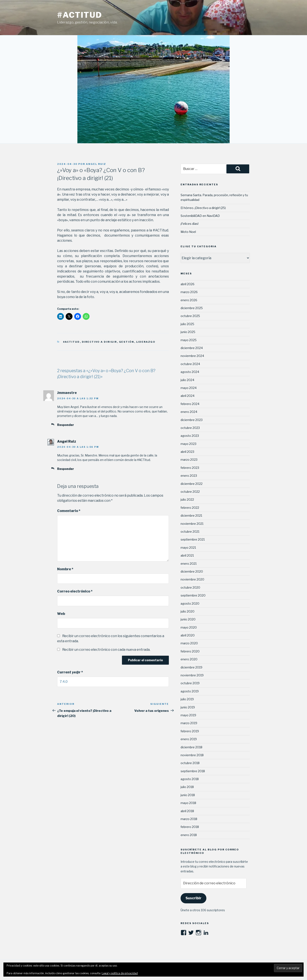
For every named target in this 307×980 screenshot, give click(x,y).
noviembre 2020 (192, 579)
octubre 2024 (190, 364)
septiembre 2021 (193, 539)
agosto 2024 (190, 372)
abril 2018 (187, 811)
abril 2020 (188, 635)
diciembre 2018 (191, 747)
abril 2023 (187, 452)
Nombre (65, 569)
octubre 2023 (190, 428)
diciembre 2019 (191, 667)
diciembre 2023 (192, 420)
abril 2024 (188, 396)
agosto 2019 (190, 691)
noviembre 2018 (192, 755)
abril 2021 (187, 555)
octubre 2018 (190, 763)
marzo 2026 (189, 292)
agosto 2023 (190, 436)
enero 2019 (189, 739)
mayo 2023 (188, 444)
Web (61, 614)
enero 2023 (189, 476)
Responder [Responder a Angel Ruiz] (66, 469)
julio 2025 (187, 324)
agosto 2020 (190, 603)
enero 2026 (189, 300)
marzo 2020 (189, 643)
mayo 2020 (189, 627)
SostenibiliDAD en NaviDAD (200, 216)
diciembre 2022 (192, 484)
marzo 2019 (189, 723)
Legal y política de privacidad (120, 973)
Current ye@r (70, 672)
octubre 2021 (190, 532)
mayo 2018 (188, 803)
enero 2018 (189, 835)
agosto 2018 (190, 779)
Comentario (69, 511)
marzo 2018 (189, 819)
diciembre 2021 (191, 516)
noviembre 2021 (192, 524)
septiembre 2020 (193, 595)
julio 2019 (187, 699)
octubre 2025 (190, 316)
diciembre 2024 (192, 348)
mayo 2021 (188, 548)
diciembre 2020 (192, 571)
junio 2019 (188, 707)
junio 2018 (188, 795)
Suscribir (193, 898)
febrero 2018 (190, 827)
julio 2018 (187, 787)
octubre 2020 (190, 587)
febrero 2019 (190, 731)
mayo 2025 (189, 340)
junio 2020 (188, 619)
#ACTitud (80, 15)
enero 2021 (189, 564)
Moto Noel (188, 232)
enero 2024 (189, 412)
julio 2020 (188, 611)
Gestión (127, 342)
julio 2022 (187, 500)
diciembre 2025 (192, 308)
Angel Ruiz (96, 164)
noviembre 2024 (192, 356)
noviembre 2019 (192, 675)
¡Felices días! (190, 224)
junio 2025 (188, 332)
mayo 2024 (189, 388)
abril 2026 (188, 284)
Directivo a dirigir (99, 342)
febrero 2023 (190, 468)
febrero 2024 (190, 404)
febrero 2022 (190, 508)
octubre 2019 (190, 683)
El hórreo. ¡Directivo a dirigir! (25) (203, 208)
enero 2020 (189, 659)
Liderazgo (146, 342)
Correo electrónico (75, 591)
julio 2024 (187, 380)
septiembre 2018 (193, 771)
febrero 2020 (190, 651)
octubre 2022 (190, 492)
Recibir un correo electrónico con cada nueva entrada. (106, 650)
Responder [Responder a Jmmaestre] (66, 425)
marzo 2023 (189, 460)
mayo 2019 (188, 715)
